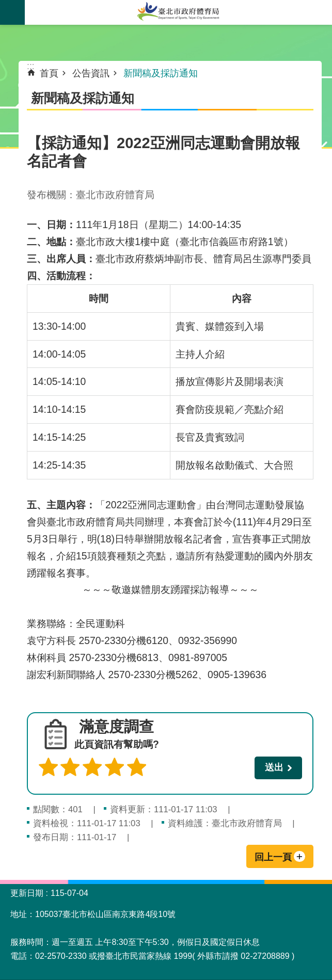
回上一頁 (273, 857)
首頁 (49, 73)
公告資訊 (91, 73)
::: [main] (31, 66)
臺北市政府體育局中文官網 (178, 12)
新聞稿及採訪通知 (161, 73)
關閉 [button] (12, 12)
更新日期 (27, 893)
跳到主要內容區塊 (5, 5)
